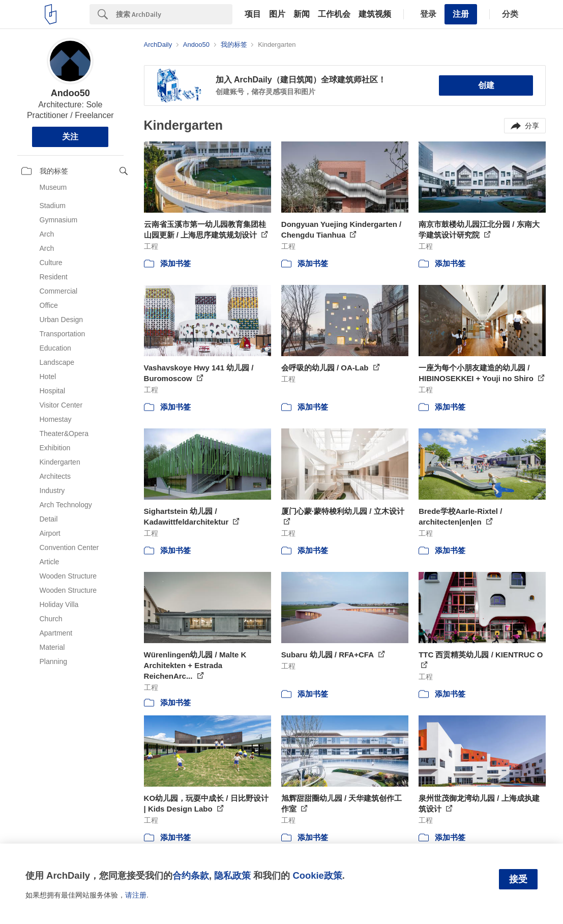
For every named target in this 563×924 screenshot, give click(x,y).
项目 (253, 14)
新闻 (302, 14)
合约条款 (191, 875)
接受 (518, 879)
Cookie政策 (317, 875)
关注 (70, 137)
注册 (461, 14)
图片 (277, 14)
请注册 (136, 895)
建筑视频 (375, 14)
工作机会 (334, 14)
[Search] (174, 14)
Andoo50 (70, 93)
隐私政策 (232, 875)
